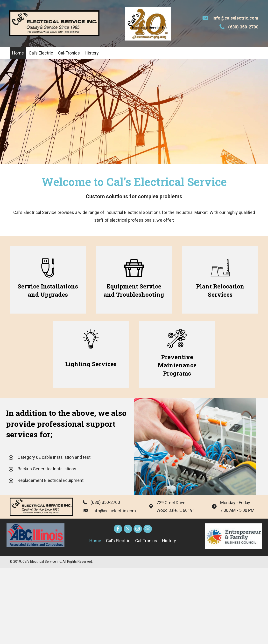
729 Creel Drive (171, 503)
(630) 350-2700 (243, 27)
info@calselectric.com (235, 18)
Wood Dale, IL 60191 (176, 510)
